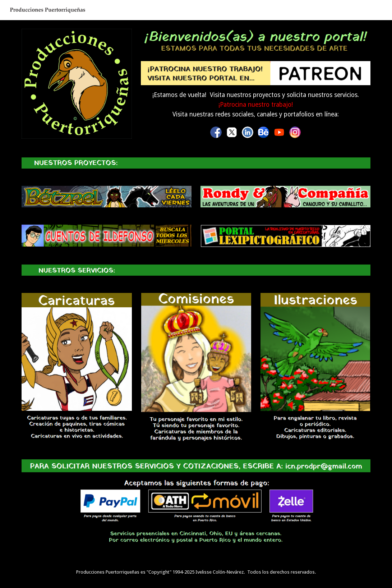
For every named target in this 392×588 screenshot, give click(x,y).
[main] (255, 105)
